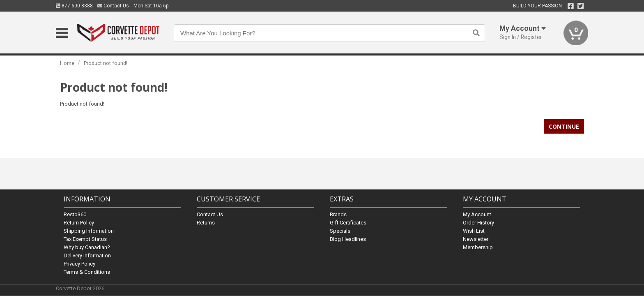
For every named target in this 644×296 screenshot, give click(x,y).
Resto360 (75, 214)
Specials (340, 230)
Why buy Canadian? (87, 247)
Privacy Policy (79, 263)
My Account (477, 214)
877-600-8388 (74, 6)
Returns (206, 222)
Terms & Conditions (87, 272)
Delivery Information (87, 255)
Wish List (474, 230)
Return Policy (79, 222)
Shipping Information (89, 230)
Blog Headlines (348, 239)
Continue (564, 126)
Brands (338, 214)
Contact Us (113, 6)
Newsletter (476, 239)
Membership (478, 247)
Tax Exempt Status (85, 239)
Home (67, 63)
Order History (478, 222)
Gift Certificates (348, 222)
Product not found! (106, 63)
